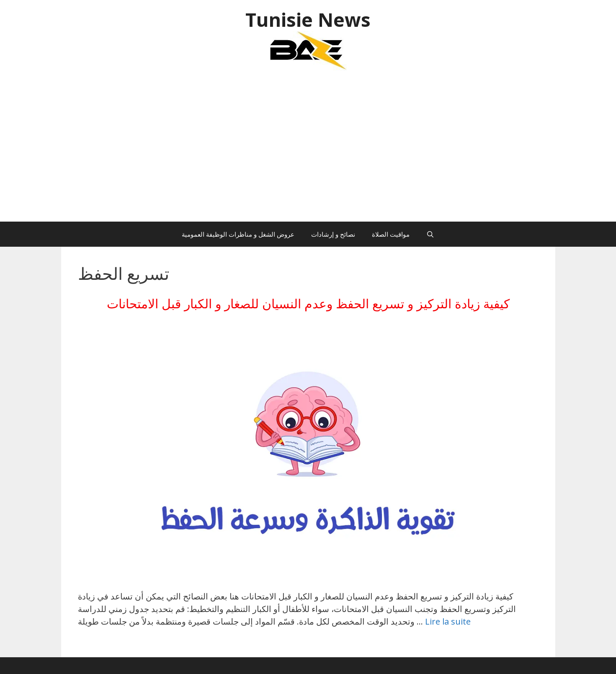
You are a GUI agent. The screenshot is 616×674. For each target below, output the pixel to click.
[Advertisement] (308, 150)
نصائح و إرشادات (333, 234)
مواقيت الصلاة (391, 234)
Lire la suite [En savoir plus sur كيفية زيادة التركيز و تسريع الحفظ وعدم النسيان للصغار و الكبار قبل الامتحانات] (448, 621)
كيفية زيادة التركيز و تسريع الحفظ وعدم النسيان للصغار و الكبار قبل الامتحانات (308, 303)
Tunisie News (308, 19)
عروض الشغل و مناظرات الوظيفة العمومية (238, 234)
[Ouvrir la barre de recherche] (430, 234)
